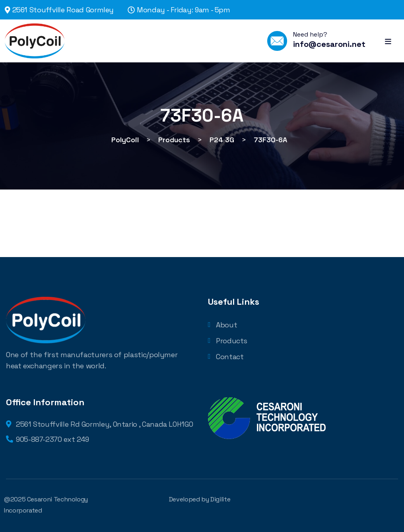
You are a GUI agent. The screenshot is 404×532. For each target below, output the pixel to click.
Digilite (220, 499)
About (222, 325)
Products (228, 341)
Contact (226, 357)
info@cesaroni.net (329, 44)
